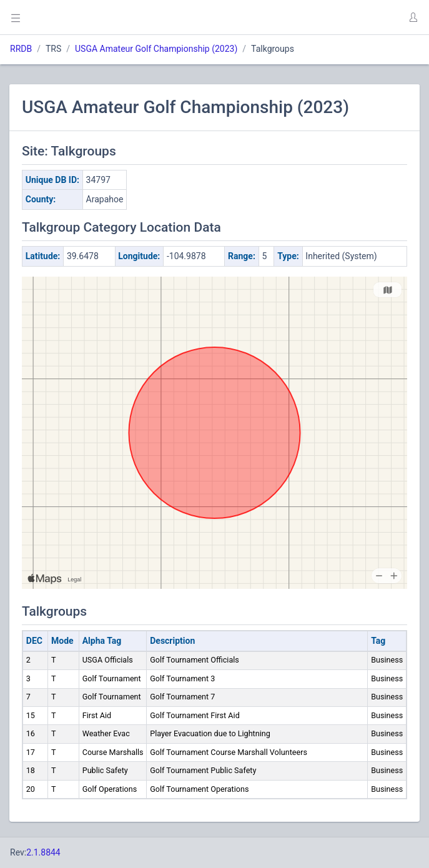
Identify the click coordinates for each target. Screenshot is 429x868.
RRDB (21, 49)
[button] (413, 17)
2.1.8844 (43, 852)
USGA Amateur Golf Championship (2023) (156, 49)
